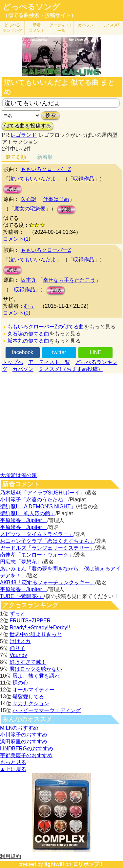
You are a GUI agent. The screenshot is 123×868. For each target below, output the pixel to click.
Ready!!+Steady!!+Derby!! (40, 627)
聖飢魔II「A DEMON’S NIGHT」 (38, 506)
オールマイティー (33, 690)
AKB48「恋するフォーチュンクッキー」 (48, 582)
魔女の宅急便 (30, 209)
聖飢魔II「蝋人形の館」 (28, 513)
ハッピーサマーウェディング (47, 710)
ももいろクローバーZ (46, 169)
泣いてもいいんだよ (32, 179)
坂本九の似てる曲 (28, 341)
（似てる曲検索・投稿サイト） (39, 15)
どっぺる (12, 28)
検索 (51, 115)
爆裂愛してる (28, 697)
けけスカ (20, 641)
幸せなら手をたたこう (69, 280)
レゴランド (24, 135)
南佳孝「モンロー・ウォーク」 (37, 555)
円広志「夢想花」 (21, 562)
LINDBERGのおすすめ (27, 748)
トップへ (12, 362)
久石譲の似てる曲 (28, 334)
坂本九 (29, 280)
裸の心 (20, 683)
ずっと (17, 614)
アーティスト (61, 28)
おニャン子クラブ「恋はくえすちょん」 (47, 541)
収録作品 (84, 179)
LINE (95, 352)
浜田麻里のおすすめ (24, 742)
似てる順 (16, 157)
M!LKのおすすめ (19, 728)
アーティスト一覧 (49, 362)
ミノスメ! (110, 25)
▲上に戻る (13, 769)
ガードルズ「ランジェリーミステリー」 (47, 548)
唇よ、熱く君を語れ (36, 676)
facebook (22, 352)
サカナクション (31, 703)
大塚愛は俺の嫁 (18, 475)
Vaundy (18, 655)
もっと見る (13, 762)
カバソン (86, 25)
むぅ (29, 306)
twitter (59, 352)
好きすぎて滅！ (28, 662)
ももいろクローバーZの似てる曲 (46, 327)
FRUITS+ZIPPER (30, 621)
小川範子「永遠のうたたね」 (34, 500)
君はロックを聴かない (36, 669)
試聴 (12, 189)
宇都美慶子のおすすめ (26, 755)
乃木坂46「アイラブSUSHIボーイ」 (42, 493)
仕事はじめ (56, 199)
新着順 (45, 157)
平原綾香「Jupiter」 (24, 520)
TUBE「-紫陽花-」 (22, 596)
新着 (37, 28)
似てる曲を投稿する (28, 126)
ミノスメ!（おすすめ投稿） (71, 369)
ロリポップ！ (89, 864)
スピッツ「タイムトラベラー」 (37, 534)
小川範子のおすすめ (24, 735)
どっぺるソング (31, 7)
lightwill (54, 864)
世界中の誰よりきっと (36, 634)
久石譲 (29, 199)
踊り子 (17, 648)
